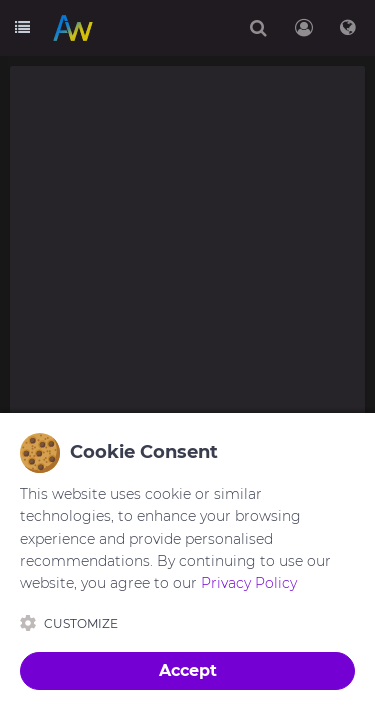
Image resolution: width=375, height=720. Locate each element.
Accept (188, 670)
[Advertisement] (187, 259)
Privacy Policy (249, 583)
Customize (69, 623)
